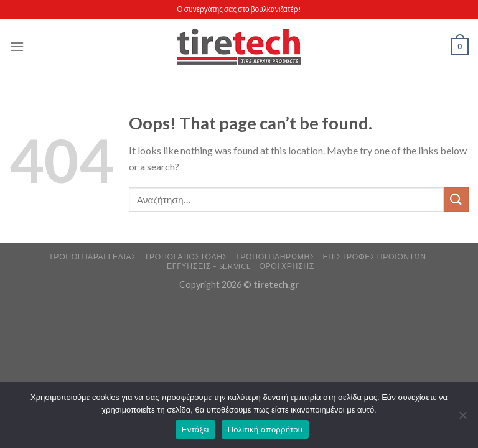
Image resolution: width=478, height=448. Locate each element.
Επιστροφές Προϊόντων (374, 257)
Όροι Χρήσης (286, 266)
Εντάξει (195, 430)
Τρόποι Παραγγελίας (92, 257)
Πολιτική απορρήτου (265, 430)
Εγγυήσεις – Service (209, 266)
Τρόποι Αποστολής (186, 257)
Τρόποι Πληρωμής (275, 257)
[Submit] (456, 199)
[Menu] (17, 46)
